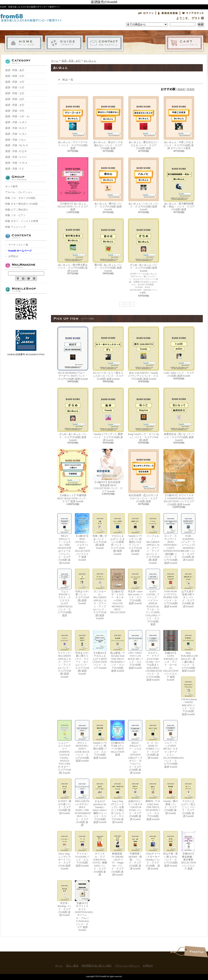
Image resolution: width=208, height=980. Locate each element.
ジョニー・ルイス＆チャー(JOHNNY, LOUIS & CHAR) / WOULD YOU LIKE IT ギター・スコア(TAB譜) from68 (64, 747)
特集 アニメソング (15, 227)
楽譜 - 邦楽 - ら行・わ (17, 116)
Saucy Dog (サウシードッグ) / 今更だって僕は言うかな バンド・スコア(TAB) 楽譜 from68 (118, 801)
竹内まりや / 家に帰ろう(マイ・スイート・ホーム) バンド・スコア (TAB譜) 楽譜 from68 (82, 653)
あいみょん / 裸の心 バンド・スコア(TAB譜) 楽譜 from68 (108, 184)
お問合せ (104, 43)
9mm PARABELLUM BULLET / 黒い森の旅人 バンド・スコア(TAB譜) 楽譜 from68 (188, 651)
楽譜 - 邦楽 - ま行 (15, 105)
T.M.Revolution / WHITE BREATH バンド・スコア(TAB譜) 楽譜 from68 (188, 696)
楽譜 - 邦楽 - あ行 (15, 70)
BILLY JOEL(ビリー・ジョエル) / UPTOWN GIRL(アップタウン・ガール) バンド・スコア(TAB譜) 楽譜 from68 (135, 747)
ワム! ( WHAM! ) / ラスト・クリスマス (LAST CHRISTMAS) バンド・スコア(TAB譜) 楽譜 (64, 593)
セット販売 (11, 186)
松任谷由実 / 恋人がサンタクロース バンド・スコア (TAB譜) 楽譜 (144, 476)
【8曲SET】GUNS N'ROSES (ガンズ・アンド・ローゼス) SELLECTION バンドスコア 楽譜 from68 (171, 656)
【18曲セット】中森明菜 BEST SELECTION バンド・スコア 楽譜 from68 (73, 476)
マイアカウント (193, 13)
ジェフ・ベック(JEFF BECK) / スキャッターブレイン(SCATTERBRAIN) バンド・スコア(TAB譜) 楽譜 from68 (171, 744)
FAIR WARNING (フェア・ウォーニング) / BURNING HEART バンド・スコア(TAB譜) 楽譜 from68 (188, 537)
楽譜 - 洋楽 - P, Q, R (16, 151)
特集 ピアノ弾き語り (17, 210)
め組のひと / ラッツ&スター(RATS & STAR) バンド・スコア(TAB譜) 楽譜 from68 (135, 800)
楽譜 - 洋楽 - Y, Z (14, 169)
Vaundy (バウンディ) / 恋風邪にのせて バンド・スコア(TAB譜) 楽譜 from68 (135, 534)
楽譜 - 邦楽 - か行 (15, 76)
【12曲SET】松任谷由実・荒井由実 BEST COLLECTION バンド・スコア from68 (108, 471)
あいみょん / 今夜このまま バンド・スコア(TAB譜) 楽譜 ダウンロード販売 (179, 123)
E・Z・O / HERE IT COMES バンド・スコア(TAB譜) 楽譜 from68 (153, 740)
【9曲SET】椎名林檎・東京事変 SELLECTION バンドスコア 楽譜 (188, 850)
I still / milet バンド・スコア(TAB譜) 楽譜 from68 (179, 352)
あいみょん (90, 61)
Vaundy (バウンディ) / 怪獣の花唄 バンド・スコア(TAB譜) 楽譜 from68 (100, 740)
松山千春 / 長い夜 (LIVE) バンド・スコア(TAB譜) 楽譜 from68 (171, 849)
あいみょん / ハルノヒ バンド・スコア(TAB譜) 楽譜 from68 (144, 184)
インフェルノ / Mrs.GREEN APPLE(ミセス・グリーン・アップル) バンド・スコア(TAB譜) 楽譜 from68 (153, 539)
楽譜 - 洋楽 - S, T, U (16, 157)
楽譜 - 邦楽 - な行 (15, 93)
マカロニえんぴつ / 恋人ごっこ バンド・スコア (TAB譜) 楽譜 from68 (188, 798)
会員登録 (168, 13)
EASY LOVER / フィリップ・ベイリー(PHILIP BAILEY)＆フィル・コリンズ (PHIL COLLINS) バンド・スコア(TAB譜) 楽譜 (153, 597)
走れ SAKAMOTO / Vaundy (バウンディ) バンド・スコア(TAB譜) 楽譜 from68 (144, 353)
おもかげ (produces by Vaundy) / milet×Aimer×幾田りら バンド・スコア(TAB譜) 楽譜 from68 (100, 801)
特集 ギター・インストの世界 (22, 221)
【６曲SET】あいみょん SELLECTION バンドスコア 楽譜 (73, 184)
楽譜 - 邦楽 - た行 (15, 87)
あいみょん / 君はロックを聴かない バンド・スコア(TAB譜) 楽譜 (108, 123)
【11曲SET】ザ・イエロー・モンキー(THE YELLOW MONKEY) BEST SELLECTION (118, 591)
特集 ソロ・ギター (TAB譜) (20, 198)
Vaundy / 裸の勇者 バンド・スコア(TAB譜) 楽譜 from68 (171, 797)
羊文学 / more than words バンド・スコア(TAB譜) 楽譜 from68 (135, 587)
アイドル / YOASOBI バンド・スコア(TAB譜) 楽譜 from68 (82, 849)
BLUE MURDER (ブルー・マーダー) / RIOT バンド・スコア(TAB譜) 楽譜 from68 (73, 353)
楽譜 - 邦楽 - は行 (15, 99)
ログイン (146, 13)
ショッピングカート (184, 43)
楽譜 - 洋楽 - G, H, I (16, 134)
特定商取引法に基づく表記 (97, 966)
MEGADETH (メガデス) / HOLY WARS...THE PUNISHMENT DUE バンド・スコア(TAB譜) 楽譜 (82, 803)
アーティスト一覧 (18, 245)
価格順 (181, 89)
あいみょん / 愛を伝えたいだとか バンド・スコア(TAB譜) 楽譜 (144, 123)
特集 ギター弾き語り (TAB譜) (22, 204)
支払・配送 (64, 43)
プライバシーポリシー (127, 966)
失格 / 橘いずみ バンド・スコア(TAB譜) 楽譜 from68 (100, 531)
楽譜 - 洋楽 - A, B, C (16, 122)
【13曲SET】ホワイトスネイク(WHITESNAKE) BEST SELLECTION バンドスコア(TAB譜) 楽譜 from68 (179, 477)
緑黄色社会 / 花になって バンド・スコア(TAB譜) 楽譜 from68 (179, 415)
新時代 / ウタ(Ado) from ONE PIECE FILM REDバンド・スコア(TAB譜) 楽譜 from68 (153, 800)
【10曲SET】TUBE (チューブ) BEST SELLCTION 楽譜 (118, 738)
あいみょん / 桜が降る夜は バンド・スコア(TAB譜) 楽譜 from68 (73, 245)
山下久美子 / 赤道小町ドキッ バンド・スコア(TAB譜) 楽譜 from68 (188, 588)
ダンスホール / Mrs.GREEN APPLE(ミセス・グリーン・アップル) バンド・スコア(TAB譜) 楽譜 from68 (100, 594)
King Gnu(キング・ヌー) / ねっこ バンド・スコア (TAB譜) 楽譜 (144, 415)
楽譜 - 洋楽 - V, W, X (16, 163)
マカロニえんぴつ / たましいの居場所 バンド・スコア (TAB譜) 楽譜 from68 (118, 534)
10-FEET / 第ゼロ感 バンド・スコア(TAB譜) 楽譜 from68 (64, 797)
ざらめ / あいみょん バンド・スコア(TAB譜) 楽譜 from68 (144, 245)
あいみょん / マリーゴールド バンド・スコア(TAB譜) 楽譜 (73, 123)
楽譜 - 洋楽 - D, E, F (16, 128)
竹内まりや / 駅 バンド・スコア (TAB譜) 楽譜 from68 (82, 587)
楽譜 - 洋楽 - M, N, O (16, 145)
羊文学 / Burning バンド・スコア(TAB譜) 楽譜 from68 (64, 898)
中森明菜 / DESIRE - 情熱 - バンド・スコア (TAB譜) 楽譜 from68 (135, 850)
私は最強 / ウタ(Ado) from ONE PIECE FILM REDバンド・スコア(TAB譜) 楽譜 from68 (118, 651)
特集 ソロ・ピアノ (15, 215)
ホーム (24, 43)
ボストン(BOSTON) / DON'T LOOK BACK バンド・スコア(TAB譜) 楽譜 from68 (82, 741)
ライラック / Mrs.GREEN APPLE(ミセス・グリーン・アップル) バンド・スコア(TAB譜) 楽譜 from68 (64, 654)
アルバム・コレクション (19, 192)
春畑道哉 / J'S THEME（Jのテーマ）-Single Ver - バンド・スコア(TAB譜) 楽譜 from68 (118, 854)
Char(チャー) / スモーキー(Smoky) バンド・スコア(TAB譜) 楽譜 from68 (153, 850)
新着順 (191, 89)
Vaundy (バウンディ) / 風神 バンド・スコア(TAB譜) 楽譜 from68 (108, 415)
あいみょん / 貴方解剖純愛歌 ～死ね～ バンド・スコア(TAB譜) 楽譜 (179, 184)
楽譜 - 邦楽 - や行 (15, 111)
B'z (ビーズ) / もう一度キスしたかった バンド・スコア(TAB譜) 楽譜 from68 (108, 353)
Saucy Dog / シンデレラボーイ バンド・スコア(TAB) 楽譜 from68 (64, 850)
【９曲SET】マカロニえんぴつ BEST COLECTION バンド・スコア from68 (100, 650)
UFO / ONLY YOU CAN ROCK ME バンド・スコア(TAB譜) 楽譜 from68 (135, 650)
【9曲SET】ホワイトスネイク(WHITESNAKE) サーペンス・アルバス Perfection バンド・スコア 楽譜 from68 (82, 906)
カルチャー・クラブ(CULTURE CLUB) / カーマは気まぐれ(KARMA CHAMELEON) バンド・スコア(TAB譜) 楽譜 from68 (153, 656)
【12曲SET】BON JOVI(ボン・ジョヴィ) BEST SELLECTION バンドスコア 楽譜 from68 (82, 537)
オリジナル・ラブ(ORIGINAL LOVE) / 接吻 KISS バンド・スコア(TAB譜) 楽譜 (100, 854)
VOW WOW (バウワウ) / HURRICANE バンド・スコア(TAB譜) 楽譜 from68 (171, 588)
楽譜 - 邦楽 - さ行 (15, 82)
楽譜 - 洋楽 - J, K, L (16, 140)
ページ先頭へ (196, 952)
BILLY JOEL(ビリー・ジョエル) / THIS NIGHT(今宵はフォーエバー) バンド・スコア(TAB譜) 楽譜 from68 (64, 539)
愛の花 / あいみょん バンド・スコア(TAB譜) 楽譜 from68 (108, 245)
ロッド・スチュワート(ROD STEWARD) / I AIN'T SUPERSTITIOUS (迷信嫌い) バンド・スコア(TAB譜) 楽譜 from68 (171, 539)
